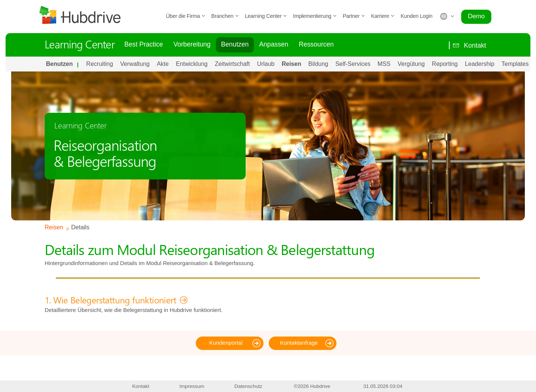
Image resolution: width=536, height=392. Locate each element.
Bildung (318, 64)
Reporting (445, 64)
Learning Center (266, 16)
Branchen (225, 16)
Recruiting (100, 64)
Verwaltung (135, 64)
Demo (476, 16)
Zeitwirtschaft (232, 64)
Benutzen (235, 44)
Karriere (383, 16)
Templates (515, 64)
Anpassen (274, 44)
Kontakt (468, 45)
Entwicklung (192, 64)
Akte (163, 64)
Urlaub (266, 64)
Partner (354, 16)
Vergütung (411, 64)
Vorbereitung (192, 44)
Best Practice (144, 44)
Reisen (291, 64)
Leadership (480, 64)
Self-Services (353, 64)
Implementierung (315, 16)
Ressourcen (316, 44)
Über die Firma (186, 16)
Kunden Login (416, 16)
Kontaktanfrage (299, 343)
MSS (384, 64)
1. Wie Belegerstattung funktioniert (110, 300)
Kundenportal (226, 343)
